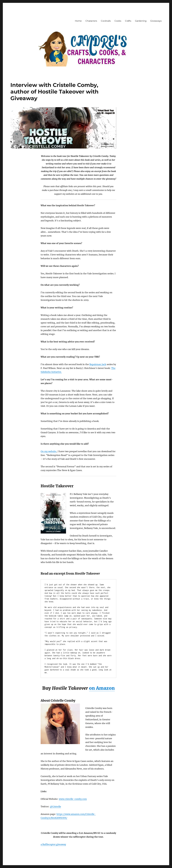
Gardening (141, 21)
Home (78, 21)
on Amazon (102, 688)
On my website (49, 451)
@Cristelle (55, 807)
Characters (91, 21)
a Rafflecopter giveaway (53, 844)
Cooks (118, 21)
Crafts (128, 21)
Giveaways (156, 21)
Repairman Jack (98, 364)
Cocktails (106, 21)
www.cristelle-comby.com (73, 799)
